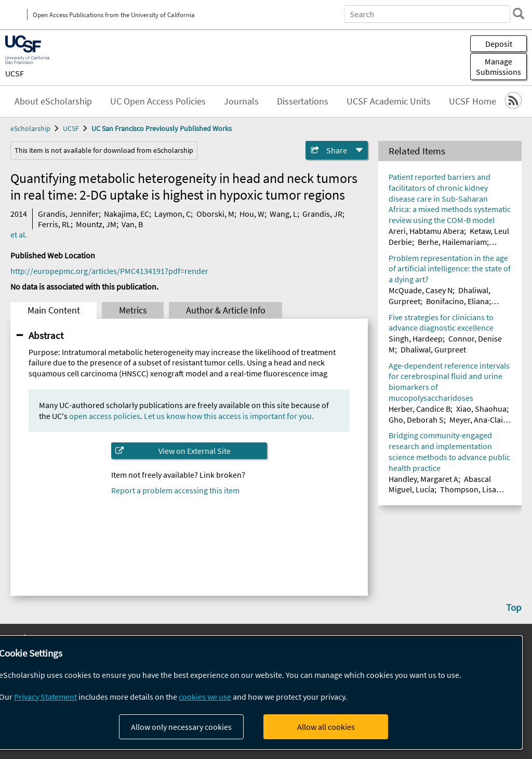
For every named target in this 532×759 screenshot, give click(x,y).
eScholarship (30, 128)
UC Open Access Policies (158, 101)
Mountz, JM (96, 224)
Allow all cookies (326, 727)
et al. (19, 234)
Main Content (54, 310)
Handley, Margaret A (423, 479)
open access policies (105, 416)
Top (514, 607)
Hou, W (252, 214)
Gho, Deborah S (416, 420)
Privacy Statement (45, 697)
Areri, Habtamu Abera (426, 231)
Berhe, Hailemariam (452, 242)
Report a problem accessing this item (175, 490)
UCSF (15, 73)
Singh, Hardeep (416, 338)
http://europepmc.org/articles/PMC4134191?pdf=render (109, 271)
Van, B (132, 224)
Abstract (46, 335)
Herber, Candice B (420, 409)
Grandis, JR (322, 214)
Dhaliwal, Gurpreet (433, 349)
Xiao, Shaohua (481, 409)
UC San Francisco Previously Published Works (162, 128)
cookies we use (205, 697)
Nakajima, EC (127, 214)
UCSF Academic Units (389, 101)
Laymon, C (172, 214)
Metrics (133, 310)
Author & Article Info (226, 310)
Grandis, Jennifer (68, 214)
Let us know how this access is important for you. (229, 416)
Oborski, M (215, 214)
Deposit (499, 44)
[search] (518, 14)
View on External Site (195, 451)
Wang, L (283, 214)
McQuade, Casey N (421, 290)
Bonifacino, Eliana (457, 301)
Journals (241, 101)
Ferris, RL (54, 224)
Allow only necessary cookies (181, 727)
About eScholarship (53, 101)
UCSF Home (473, 101)
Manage (498, 67)
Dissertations (303, 101)
